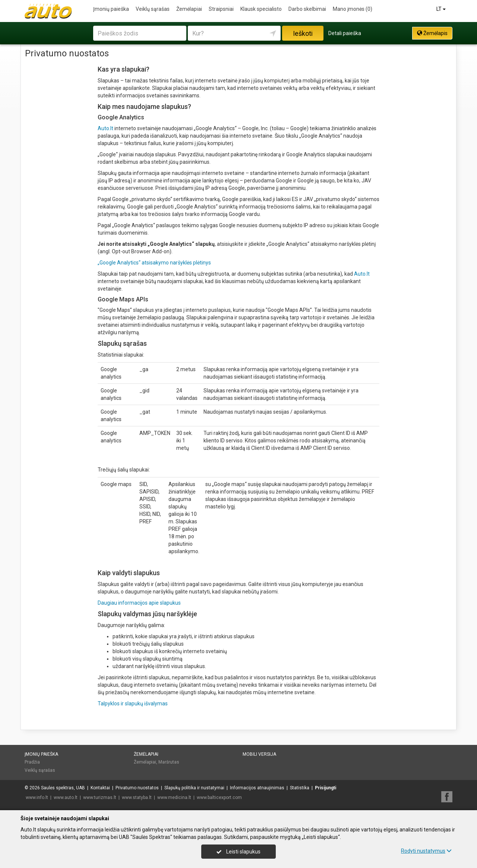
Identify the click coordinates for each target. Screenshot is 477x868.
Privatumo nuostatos (137, 788)
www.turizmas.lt (100, 798)
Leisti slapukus (238, 852)
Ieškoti (303, 33)
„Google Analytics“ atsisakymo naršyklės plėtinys (154, 263)
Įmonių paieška (111, 9)
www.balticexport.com (219, 798)
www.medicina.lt (174, 798)
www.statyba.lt (137, 798)
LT (442, 9)
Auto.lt (105, 128)
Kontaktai (100, 788)
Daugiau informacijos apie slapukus (139, 603)
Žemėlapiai (189, 9)
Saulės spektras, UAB (63, 788)
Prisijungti (326, 788)
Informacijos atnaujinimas (257, 788)
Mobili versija (259, 754)
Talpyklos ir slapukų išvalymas (133, 704)
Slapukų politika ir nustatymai (194, 788)
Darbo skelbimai (307, 9)
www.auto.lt (66, 798)
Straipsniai (221, 9)
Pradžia (32, 762)
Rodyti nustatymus (426, 851)
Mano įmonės (353, 9)
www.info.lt (37, 798)
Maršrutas (169, 762)
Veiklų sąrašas (153, 9)
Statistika (300, 788)
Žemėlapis (432, 33)
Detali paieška (345, 33)
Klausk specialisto (261, 9)
